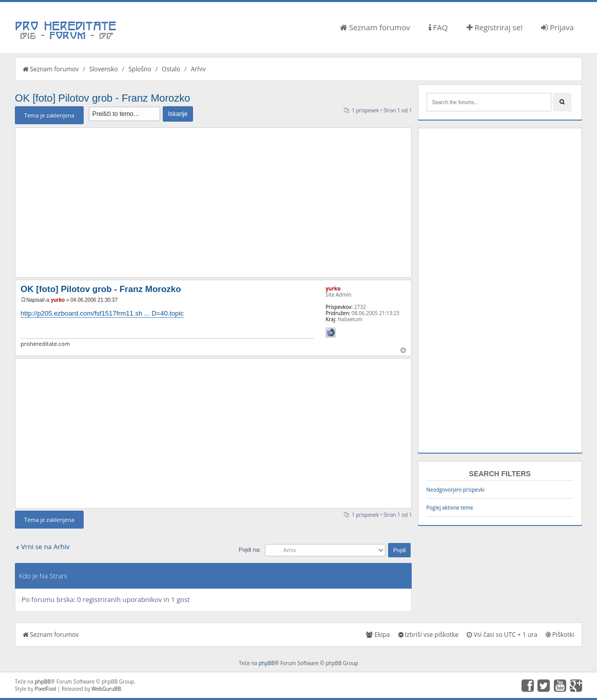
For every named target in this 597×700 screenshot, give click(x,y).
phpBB (267, 663)
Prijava (557, 27)
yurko (58, 300)
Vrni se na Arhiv (45, 547)
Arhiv (198, 69)
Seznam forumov (375, 27)
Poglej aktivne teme (450, 508)
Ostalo (171, 69)
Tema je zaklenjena (49, 115)
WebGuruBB (106, 689)
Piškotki (560, 635)
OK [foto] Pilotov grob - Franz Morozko (102, 98)
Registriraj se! (495, 27)
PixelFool (46, 689)
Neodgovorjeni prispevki (456, 490)
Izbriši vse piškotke (429, 635)
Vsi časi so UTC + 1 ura (502, 635)
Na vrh (403, 350)
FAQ (438, 27)
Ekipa (378, 635)
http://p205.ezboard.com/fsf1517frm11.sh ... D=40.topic (102, 313)
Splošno (140, 69)
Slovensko (104, 69)
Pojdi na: (250, 550)
